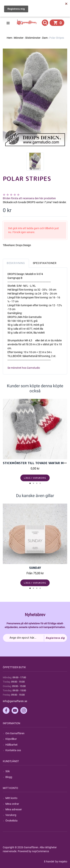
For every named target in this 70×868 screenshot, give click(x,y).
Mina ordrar (12, 804)
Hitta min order (20, 13)
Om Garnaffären (15, 733)
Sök (8, 771)
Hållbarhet (11, 745)
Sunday (35, 568)
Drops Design (23, 245)
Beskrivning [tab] (16, 263)
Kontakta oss (13, 750)
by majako (61, 861)
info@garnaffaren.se (15, 701)
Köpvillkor (11, 739)
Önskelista (11, 821)
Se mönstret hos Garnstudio (24, 368)
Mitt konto (11, 798)
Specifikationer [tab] (45, 263)
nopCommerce (40, 851)
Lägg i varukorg (35, 478)
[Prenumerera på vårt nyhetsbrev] (35, 638)
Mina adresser (14, 809)
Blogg (9, 777)
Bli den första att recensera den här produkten (29, 198)
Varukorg (11, 815)
